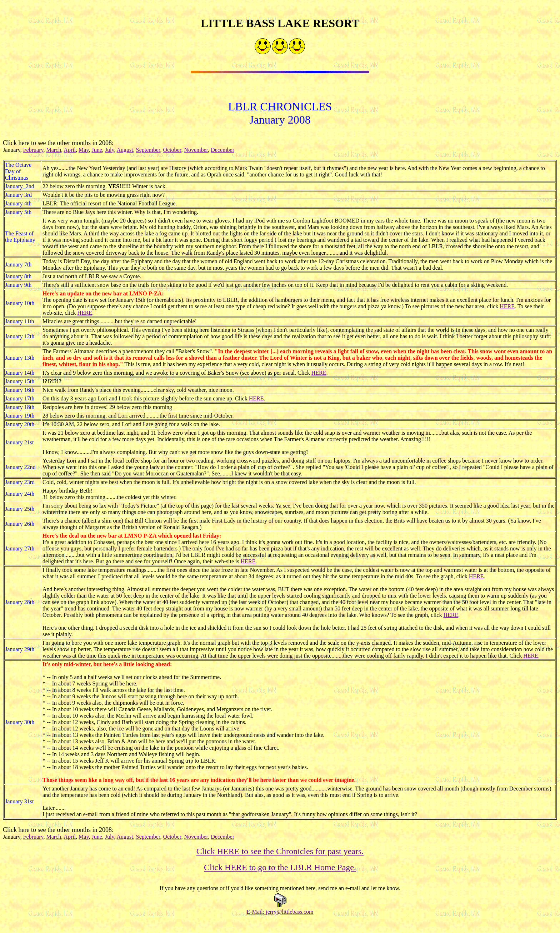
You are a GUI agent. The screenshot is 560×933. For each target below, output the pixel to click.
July (110, 152)
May (84, 152)
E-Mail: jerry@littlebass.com (280, 914)
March (54, 152)
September (148, 152)
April (70, 152)
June (97, 152)
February (33, 152)
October (172, 152)
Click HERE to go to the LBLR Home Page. (280, 869)
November (196, 152)
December (222, 152)
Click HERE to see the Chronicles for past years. (280, 853)
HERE (507, 308)
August (125, 152)
